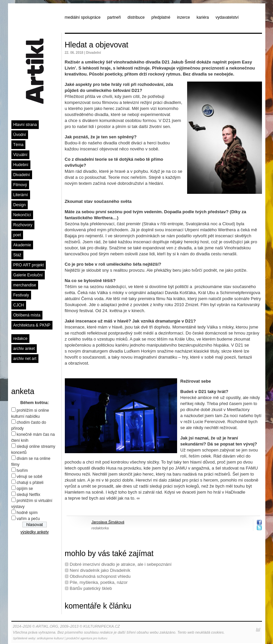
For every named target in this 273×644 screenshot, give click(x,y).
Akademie (22, 245)
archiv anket (24, 349)
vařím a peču (28, 519)
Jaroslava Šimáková (108, 522)
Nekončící (22, 215)
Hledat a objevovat (97, 45)
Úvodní (20, 135)
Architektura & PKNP (32, 325)
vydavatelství (227, 17)
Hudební (21, 165)
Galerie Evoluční (28, 275)
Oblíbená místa (27, 315)
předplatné (161, 17)
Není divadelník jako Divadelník (100, 570)
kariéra (203, 17)
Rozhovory (23, 225)
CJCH (19, 305)
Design (20, 205)
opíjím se (25, 489)
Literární (21, 195)
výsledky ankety (35, 532)
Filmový (20, 185)
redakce (21, 339)
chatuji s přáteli (30, 483)
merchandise (25, 285)
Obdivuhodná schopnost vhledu (100, 576)
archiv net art (25, 359)
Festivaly (21, 295)
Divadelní (22, 175)
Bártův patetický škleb (91, 588)
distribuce (136, 17)
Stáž (17, 255)
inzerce (184, 17)
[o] (258, 629)
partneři (114, 17)
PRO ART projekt (29, 265)
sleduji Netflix (29, 495)
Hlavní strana (25, 125)
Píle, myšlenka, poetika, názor (99, 582)
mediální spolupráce (83, 17)
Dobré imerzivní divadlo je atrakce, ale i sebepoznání (121, 564)
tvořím (22, 471)
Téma (19, 145)
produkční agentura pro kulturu (87, 638)
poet (17, 235)
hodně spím (27, 513)
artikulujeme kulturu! (51, 638)
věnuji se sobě (30, 477)
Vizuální (20, 155)
